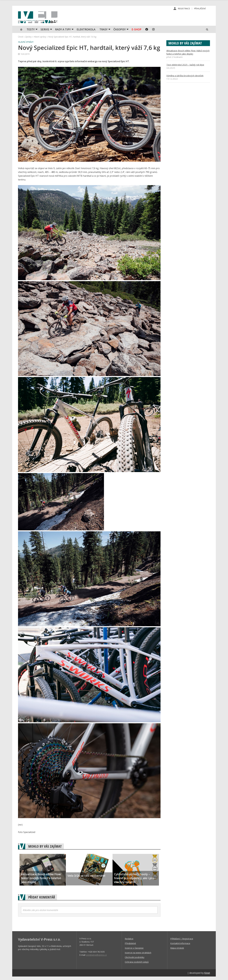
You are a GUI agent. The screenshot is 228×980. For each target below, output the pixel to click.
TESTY (31, 33)
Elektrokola (86, 33)
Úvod (21, 40)
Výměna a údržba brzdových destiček (185, 79)
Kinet (207, 976)
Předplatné (130, 947)
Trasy (103, 33)
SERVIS (45, 33)
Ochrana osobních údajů (137, 965)
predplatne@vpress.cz (96, 958)
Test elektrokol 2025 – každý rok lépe (185, 68)
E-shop (136, 33)
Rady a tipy (63, 33)
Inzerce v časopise (134, 951)
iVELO (43, 19)
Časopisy (120, 33)
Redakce (129, 942)
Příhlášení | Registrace (182, 942)
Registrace (184, 9)
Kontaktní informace (180, 947)
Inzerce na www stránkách (138, 956)
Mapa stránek (177, 951)
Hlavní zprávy (40, 40)
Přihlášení (200, 9)
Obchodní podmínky (135, 961)
